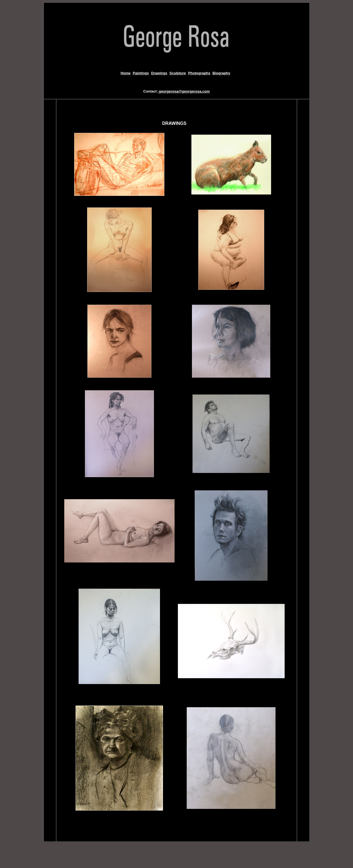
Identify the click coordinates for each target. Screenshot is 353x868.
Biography (221, 73)
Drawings (159, 73)
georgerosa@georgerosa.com (184, 91)
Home (125, 73)
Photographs (199, 73)
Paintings (141, 73)
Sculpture (178, 73)
